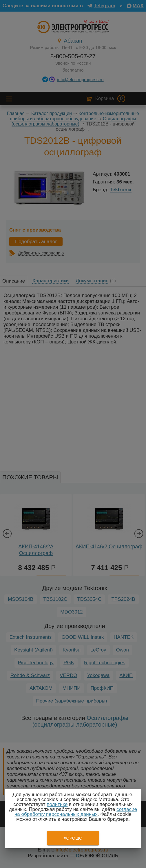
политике (57, 804)
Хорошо (73, 838)
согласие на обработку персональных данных (76, 812)
